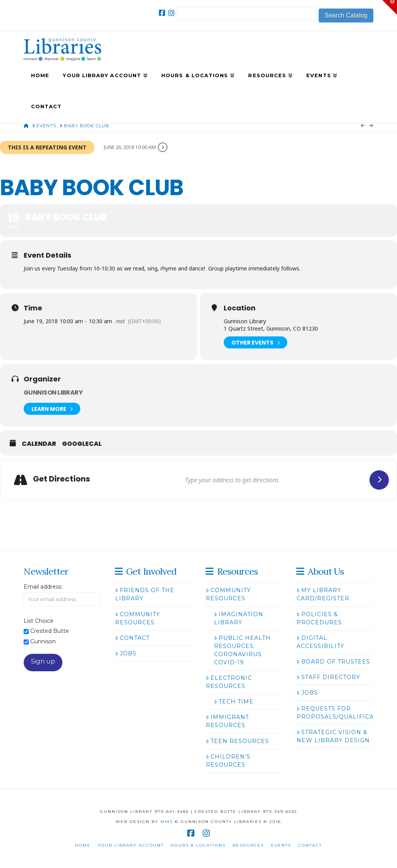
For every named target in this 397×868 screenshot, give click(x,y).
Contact (132, 638)
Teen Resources (237, 741)
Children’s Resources (228, 761)
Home (83, 845)
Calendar (39, 444)
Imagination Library (239, 618)
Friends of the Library (145, 594)
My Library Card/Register (323, 594)
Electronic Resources (229, 682)
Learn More (52, 409)
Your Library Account (131, 845)
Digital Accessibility (320, 642)
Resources (248, 845)
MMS (167, 822)
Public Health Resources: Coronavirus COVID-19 (242, 650)
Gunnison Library (53, 392)
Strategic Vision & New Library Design (333, 736)
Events (281, 845)
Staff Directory (328, 677)
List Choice (39, 621)
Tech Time (234, 702)
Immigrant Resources (227, 721)
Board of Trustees (333, 662)
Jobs (126, 653)
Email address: (43, 587)
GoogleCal (82, 444)
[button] (390, 7)
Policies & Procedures (319, 618)
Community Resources (138, 618)
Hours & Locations (198, 845)
